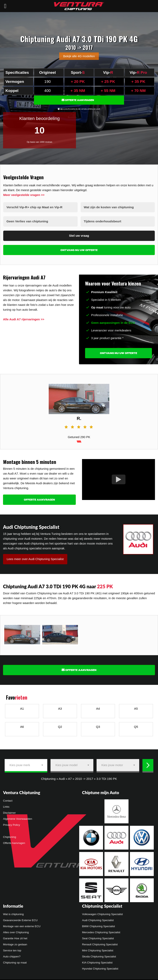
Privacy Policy (12, 823)
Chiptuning (48, 777)
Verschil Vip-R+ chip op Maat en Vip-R (34, 207)
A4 (98, 707)
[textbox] (26, 763)
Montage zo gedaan (15, 943)
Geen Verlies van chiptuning (27, 221)
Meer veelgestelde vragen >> (24, 195)
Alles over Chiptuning (16, 931)
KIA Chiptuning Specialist (97, 961)
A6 (22, 725)
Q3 (98, 725)
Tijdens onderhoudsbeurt (102, 221)
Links (6, 805)
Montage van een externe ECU (22, 925)
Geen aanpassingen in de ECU (113, 321)
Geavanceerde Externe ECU (20, 919)
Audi (62, 777)
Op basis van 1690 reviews (39, 142)
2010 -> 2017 (84, 777)
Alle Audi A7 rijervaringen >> (24, 318)
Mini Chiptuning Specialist (98, 949)
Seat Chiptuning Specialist (98, 937)
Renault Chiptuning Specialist (100, 943)
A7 (70, 777)
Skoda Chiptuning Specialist (99, 955)
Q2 (60, 725)
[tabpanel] (79, 410)
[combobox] (26, 763)
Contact (8, 799)
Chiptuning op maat (15, 961)
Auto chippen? (12, 955)
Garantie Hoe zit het (15, 937)
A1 (22, 707)
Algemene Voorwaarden (18, 817)
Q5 (136, 725)
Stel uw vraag (79, 234)
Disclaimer (9, 811)
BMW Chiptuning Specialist (98, 925)
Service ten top (12, 949)
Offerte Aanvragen (78, 100)
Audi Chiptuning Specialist (98, 919)
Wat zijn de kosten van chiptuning (108, 207)
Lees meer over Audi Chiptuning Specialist (35, 557)
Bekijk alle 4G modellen (79, 56)
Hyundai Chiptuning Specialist (100, 967)
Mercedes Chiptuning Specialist (101, 931)
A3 (60, 707)
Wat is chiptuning (13, 913)
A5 (136, 707)
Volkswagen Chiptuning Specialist (102, 913)
